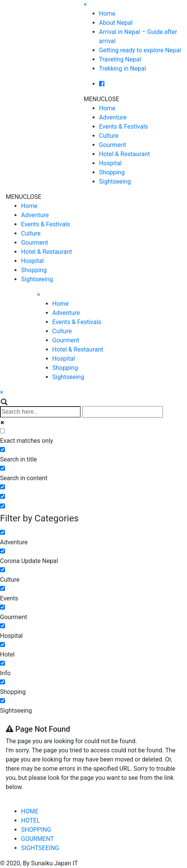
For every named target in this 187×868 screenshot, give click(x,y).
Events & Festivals (124, 127)
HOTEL (30, 820)
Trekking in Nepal (123, 69)
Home (107, 14)
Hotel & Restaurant (124, 154)
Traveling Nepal (120, 59)
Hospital (111, 163)
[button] (102, 99)
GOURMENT (37, 839)
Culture (109, 136)
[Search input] (40, 412)
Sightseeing (115, 182)
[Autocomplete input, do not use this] (123, 412)
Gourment (113, 145)
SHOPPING (36, 830)
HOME (30, 811)
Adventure (113, 117)
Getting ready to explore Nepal (140, 50)
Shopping (112, 172)
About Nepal (116, 23)
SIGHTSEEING (40, 848)
